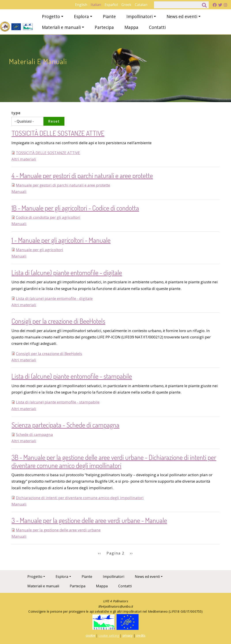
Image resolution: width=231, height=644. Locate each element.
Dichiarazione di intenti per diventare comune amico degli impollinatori (80, 498)
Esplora (81, 16)
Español (111, 5)
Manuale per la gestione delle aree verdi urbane (58, 530)
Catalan (141, 5)
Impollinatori (140, 16)
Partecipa (104, 27)
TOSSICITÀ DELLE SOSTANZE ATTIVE (48, 153)
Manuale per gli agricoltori (39, 250)
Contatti (157, 27)
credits (141, 636)
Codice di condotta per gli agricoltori (48, 217)
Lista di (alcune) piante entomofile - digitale (54, 298)
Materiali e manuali (61, 27)
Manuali (19, 191)
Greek (126, 5)
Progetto (51, 16)
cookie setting (109, 636)
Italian (96, 5)
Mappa (131, 27)
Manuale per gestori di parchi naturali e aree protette (63, 185)
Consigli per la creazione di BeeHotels (49, 354)
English (81, 5)
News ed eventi (182, 16)
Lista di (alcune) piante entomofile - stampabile (58, 402)
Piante (109, 16)
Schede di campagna (34, 434)
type (16, 113)
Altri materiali (24, 159)
